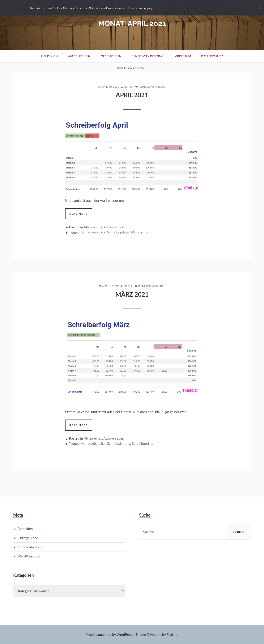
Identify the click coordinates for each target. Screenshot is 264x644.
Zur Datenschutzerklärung (211, 8)
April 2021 (132, 95)
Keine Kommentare (152, 87)
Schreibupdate (118, 232)
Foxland (172, 634)
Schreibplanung (119, 443)
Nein (178, 8)
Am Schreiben (79, 56)
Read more (81, 215)
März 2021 (132, 294)
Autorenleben (114, 227)
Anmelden (25, 529)
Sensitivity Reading (148, 56)
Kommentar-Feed (30, 547)
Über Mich (49, 56)
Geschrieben (111, 56)
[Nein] (259, 8)
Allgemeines (93, 227)
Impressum (182, 56)
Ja (163, 8)
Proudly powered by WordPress (109, 634)
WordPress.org (28, 556)
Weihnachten (140, 232)
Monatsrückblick (93, 232)
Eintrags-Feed (28, 538)
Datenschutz (212, 56)
